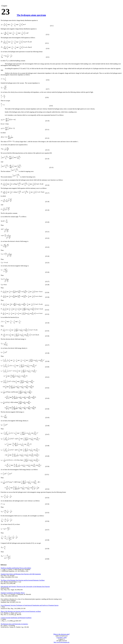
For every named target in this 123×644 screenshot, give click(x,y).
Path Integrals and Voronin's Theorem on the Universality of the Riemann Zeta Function (25, 587)
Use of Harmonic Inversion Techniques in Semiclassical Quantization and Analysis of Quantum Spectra (30, 605)
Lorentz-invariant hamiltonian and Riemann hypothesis (16, 618)
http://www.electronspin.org (61, 642)
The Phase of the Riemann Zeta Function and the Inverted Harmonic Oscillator (23, 580)
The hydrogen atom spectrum (31, 15)
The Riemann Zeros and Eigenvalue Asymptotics (14, 624)
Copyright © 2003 (61, 638)
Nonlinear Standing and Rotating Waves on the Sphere (16, 568)
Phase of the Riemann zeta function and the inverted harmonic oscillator (21, 611)
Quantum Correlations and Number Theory (13, 593)
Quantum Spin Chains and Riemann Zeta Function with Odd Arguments (21, 574)
